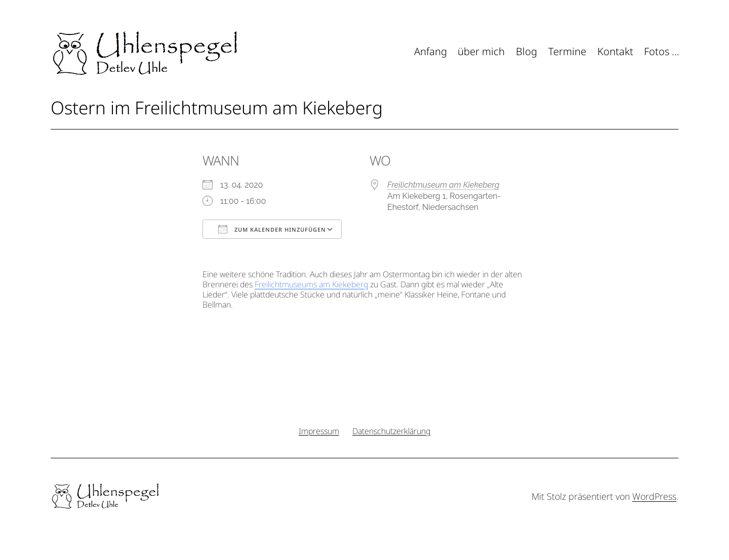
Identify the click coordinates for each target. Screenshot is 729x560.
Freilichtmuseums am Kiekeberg (311, 284)
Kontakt (615, 51)
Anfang (431, 51)
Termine (567, 51)
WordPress (654, 496)
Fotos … (662, 51)
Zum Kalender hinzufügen (272, 229)
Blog (526, 51)
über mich (481, 51)
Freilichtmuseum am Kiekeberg (443, 185)
